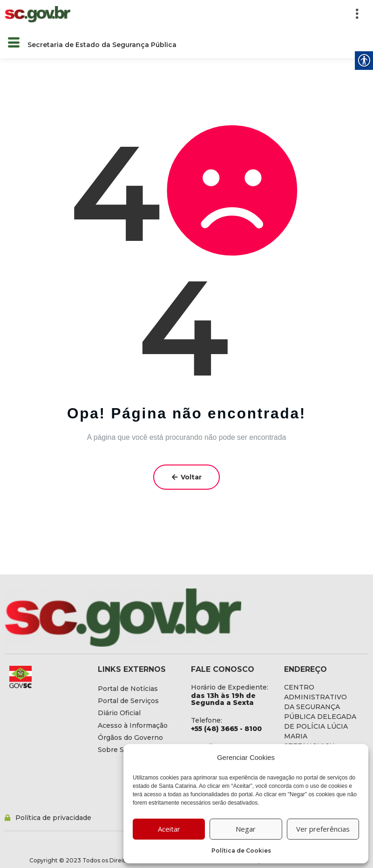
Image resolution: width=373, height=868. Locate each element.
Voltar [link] (187, 477)
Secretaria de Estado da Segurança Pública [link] (102, 45)
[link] (37, 14)
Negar (246, 829)
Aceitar (169, 829)
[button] (224, 14)
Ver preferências (323, 829)
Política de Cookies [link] (241, 851)
